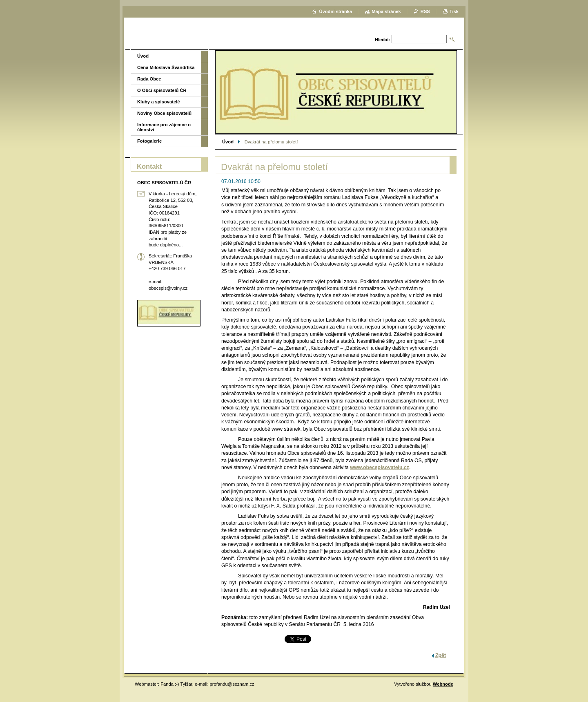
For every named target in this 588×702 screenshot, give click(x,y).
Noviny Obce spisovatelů (164, 113)
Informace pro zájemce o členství (164, 127)
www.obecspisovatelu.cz (380, 467)
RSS (425, 11)
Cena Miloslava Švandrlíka (166, 67)
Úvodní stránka (335, 11)
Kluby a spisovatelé (158, 102)
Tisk (454, 11)
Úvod (228, 142)
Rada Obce (149, 79)
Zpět (441, 655)
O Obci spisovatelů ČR (162, 90)
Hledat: (383, 40)
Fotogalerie (149, 141)
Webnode (443, 684)
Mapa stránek (386, 11)
